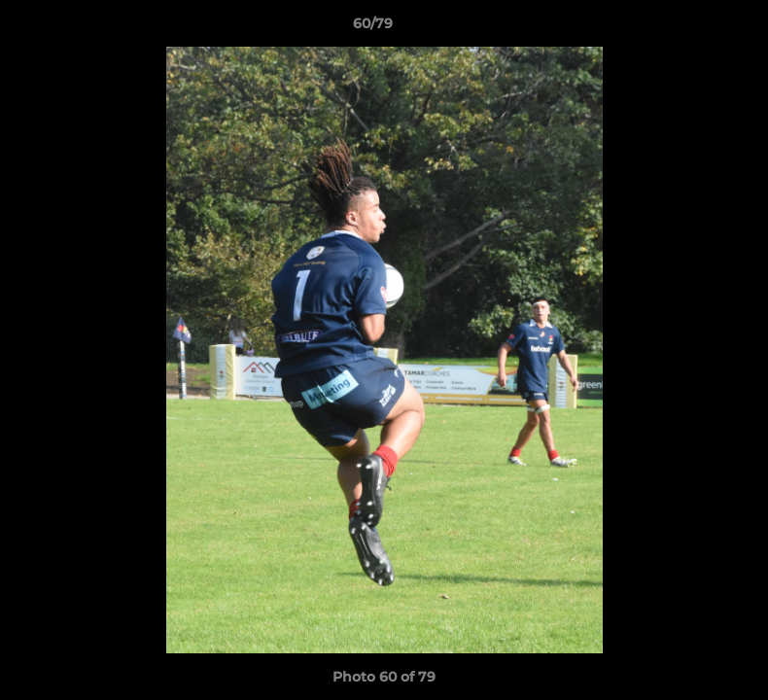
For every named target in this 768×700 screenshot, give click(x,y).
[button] (686, 28)
